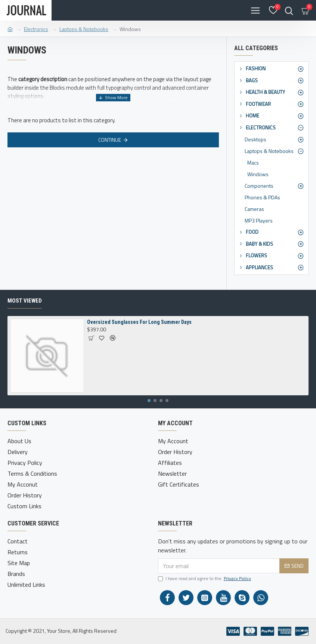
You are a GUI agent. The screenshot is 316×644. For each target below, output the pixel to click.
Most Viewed (25, 301)
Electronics (36, 29)
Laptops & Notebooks (84, 29)
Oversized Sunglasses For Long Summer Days (139, 322)
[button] (149, 401)
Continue (110, 140)
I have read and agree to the (205, 579)
